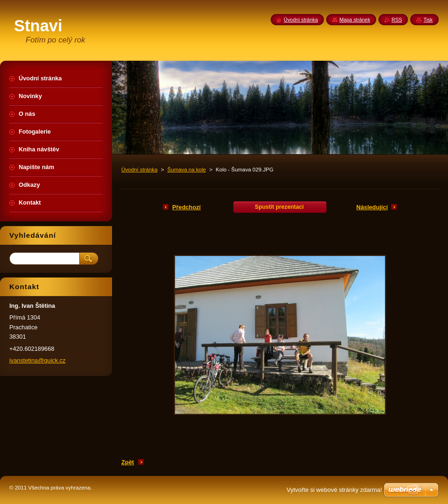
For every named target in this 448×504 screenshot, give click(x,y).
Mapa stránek (355, 20)
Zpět (128, 462)
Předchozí (186, 207)
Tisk (428, 20)
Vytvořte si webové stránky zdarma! (334, 490)
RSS (397, 20)
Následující (372, 207)
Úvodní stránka (139, 170)
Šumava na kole (187, 170)
